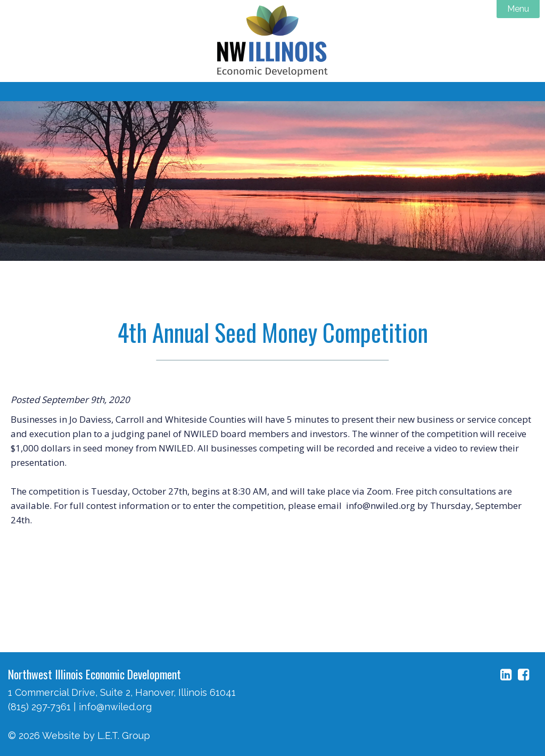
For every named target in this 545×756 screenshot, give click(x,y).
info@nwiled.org (115, 707)
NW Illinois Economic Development (272, 41)
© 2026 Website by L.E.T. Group (79, 736)
